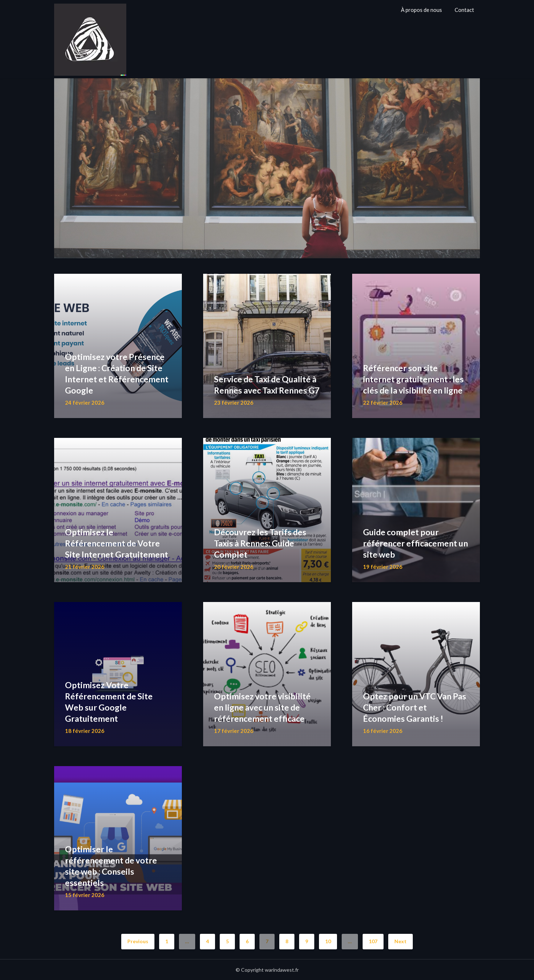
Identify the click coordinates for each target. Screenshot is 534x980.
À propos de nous (421, 10)
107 (373, 941)
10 (328, 941)
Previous (138, 941)
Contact (464, 10)
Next (400, 941)
